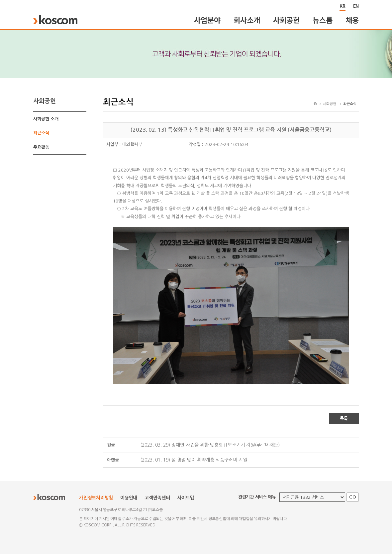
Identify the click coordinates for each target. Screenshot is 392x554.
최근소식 (41, 133)
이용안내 (129, 498)
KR (343, 6)
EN (356, 6)
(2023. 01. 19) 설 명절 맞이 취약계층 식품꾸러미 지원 (194, 460)
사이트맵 (186, 498)
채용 (352, 20)
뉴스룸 (322, 20)
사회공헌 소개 (46, 119)
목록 (344, 418)
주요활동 (41, 147)
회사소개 (247, 20)
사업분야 (207, 20)
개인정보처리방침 (96, 498)
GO (353, 497)
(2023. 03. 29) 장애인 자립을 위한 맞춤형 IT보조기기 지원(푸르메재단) (210, 445)
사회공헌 (286, 20)
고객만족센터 (157, 498)
